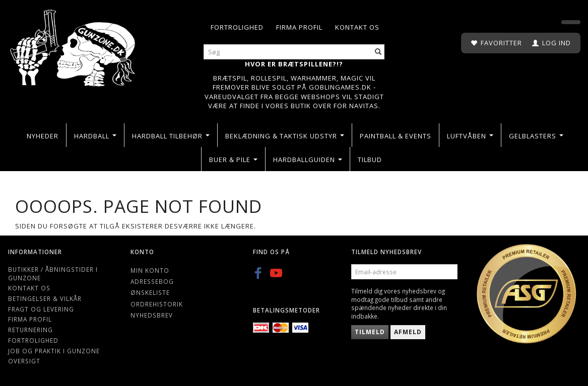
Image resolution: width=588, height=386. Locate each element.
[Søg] (378, 52)
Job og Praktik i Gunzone (54, 351)
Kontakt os (357, 27)
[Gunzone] (74, 46)
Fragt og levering (41, 309)
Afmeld (408, 332)
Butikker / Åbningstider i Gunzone (53, 274)
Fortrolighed (237, 27)
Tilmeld (370, 332)
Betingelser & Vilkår (45, 298)
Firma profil (299, 27)
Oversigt (24, 361)
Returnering (30, 330)
